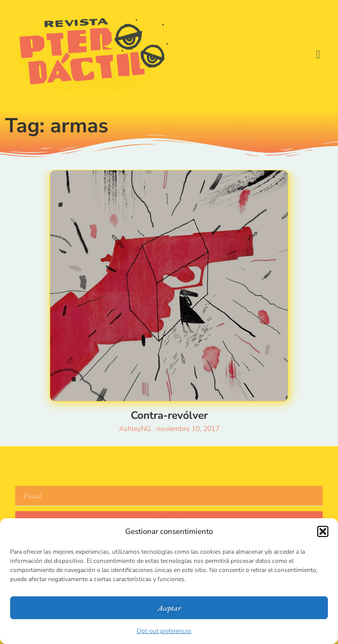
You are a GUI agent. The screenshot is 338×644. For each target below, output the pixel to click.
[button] (323, 531)
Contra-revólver (169, 415)
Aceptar (169, 608)
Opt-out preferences (164, 631)
